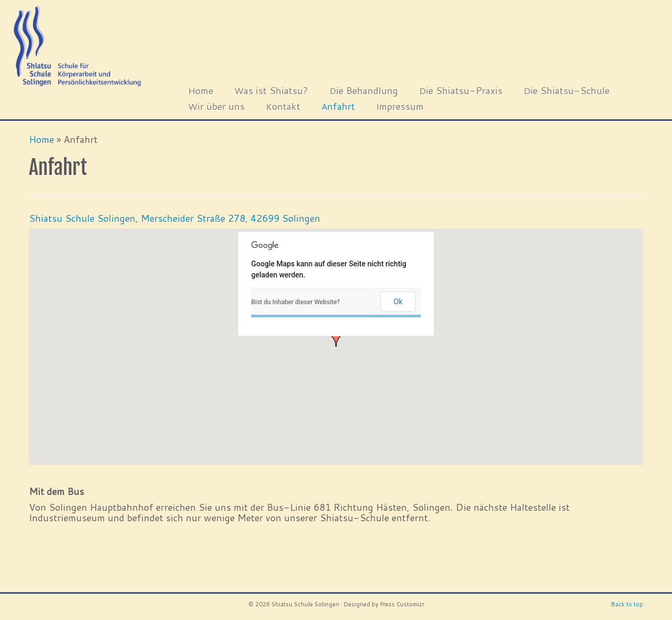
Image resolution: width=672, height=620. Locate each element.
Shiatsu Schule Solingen (305, 604)
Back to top (627, 604)
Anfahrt (338, 106)
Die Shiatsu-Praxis (461, 90)
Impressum (400, 106)
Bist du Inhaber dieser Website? (296, 302)
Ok (398, 302)
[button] (336, 338)
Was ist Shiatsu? (271, 90)
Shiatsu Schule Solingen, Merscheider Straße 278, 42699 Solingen (175, 218)
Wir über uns (216, 106)
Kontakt (283, 106)
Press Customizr (402, 604)
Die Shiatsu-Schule (566, 90)
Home (201, 90)
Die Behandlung (364, 90)
